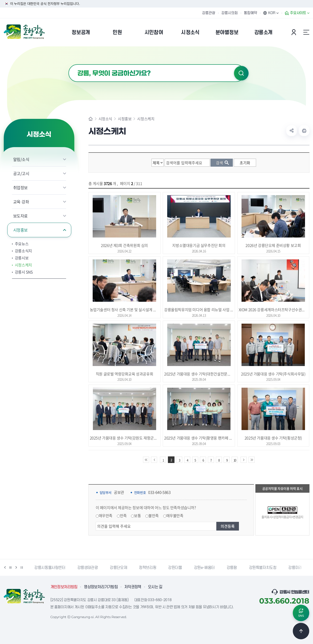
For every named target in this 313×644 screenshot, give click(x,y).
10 (235, 460)
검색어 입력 (69, 64)
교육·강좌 (21, 202)
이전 (5, 568)
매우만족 (106, 515)
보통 (137, 515)
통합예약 (250, 13)
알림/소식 (21, 159)
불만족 (154, 515)
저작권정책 (133, 587)
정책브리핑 (148, 568)
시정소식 (105, 119)
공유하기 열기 (292, 131)
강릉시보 (22, 258)
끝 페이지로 (252, 460)
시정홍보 (21, 230)
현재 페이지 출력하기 (304, 131)
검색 (241, 73)
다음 (16, 568)
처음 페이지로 (146, 460)
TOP (301, 631)
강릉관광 (209, 13)
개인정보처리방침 (64, 587)
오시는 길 (155, 587)
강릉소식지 (23, 251)
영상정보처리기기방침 (101, 587)
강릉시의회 (230, 13)
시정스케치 (23, 265)
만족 (123, 515)
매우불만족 (175, 515)
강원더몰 (175, 568)
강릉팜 (232, 568)
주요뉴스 (22, 244)
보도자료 (21, 216)
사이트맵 (306, 32)
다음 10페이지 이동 (244, 460)
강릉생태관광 (88, 568)
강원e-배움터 (204, 568)
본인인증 (294, 32)
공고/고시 (21, 173)
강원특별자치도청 (263, 568)
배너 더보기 (22, 568)
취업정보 (21, 187)
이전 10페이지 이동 (154, 460)
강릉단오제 (118, 568)
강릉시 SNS (24, 272)
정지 (11, 568)
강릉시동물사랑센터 (50, 568)
